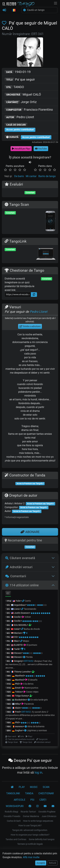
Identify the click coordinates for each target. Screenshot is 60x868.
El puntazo (32, 645)
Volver (28, 617)
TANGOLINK (13, 793)
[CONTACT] (53, 806)
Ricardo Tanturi (28, 812)
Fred (17, 712)
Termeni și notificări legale (30, 844)
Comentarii (16, 576)
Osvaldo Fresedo (12, 816)
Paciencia (29, 704)
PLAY (22, 787)
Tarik (17, 649)
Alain (18, 708)
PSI (32, 800)
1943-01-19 (18, 72)
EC (8, 593)
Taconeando (30, 609)
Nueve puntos (31, 688)
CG (16, 637)
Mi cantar (31, 176)
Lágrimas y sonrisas (37, 730)
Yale (18, 601)
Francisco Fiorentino (29, 110)
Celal (17, 629)
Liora (17, 609)
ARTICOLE (20, 800)
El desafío (33, 680)
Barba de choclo (32, 629)
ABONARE (30, 532)
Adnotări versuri (19, 567)
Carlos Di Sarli (14, 821)
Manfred (19, 676)
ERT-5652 (29, 661)
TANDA (29, 793)
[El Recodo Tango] (12, 787)
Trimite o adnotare (30, 326)
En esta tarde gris (39, 700)
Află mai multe (31, 857)
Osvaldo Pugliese (47, 812)
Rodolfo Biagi (11, 812)
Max (16, 641)
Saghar (19, 730)
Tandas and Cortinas (16, 839)
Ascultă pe (21, 149)
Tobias (18, 692)
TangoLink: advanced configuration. (30, 830)
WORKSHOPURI (15, 806)
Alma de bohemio (36, 726)
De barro (19, 176)
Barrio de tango (47, 176)
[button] (14, 10)
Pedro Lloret (19, 117)
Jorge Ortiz (21, 102)
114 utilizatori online (22, 585)
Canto (28, 601)
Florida (29, 657)
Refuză (52, 863)
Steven (18, 653)
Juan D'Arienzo (49, 816)
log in (38, 772)
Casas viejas (32, 692)
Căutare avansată (20, 558)
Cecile (17, 617)
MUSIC (34, 787)
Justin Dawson (22, 613)
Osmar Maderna (31, 816)
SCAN (46, 787)
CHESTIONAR (46, 793)
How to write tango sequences (38, 821)
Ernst (18, 688)
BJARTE (18, 645)
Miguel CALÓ (23, 95)
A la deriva (28, 684)
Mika (18, 704)
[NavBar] (56, 3)
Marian (18, 633)
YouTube (41, 149)
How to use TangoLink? (30, 825)
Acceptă (41, 863)
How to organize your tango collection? (30, 835)
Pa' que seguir (20, 80)
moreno (19, 726)
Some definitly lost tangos (42, 839)
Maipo (26, 641)
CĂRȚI (43, 800)
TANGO (14, 87)
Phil (17, 684)
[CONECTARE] (4, 10)
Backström (21, 700)
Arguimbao (20, 605)
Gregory (18, 661)
